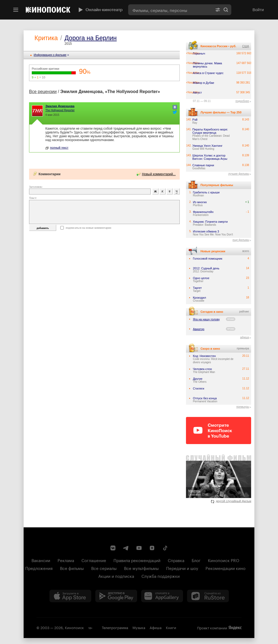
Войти (258, 10)
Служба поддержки (161, 576)
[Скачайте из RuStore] (208, 596)
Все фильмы (72, 568)
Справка (176, 560)
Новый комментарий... (159, 174)
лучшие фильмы (238, 174)
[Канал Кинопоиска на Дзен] (152, 548)
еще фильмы (241, 240)
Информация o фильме (50, 55)
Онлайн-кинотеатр (100, 10)
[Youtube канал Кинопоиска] (139, 548)
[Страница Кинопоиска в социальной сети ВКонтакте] (113, 548)
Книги (171, 627)
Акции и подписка (116, 576)
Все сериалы (104, 568)
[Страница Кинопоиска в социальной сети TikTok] (165, 548)
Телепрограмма (115, 627)
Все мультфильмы (141, 568)
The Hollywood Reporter (60, 110)
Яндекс (235, 628)
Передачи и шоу (182, 568)
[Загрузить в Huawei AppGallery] (162, 596)
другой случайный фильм (231, 501)
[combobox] (170, 10)
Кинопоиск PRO (224, 560)
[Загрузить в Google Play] (116, 596)
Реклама (66, 560)
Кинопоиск (74, 627)
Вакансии (41, 560)
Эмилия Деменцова (60, 106)
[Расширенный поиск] (218, 10)
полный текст (57, 148)
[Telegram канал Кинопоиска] (126, 548)
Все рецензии (43, 92)
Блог (196, 560)
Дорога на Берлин (91, 38)
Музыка (139, 627)
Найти (226, 10)
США (246, 46)
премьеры (243, 407)
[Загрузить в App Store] (70, 596)
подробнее (242, 101)
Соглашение (94, 560)
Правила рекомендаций (137, 560)
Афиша (156, 627)
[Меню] (16, 10)
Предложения (39, 568)
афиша (244, 337)
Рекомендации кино (225, 568)
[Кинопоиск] (48, 10)
